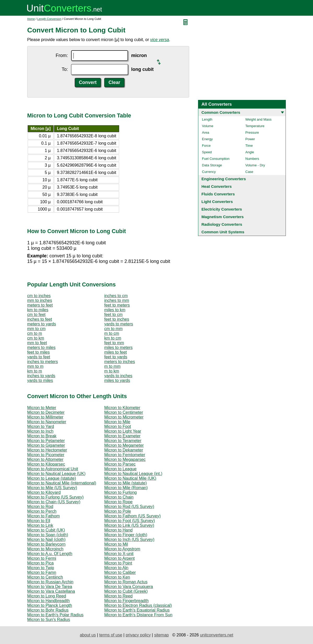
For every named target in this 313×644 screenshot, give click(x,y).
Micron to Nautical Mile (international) (62, 483)
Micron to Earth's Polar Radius (55, 615)
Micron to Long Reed (47, 596)
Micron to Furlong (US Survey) (55, 497)
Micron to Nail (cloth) (46, 540)
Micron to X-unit (119, 554)
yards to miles (40, 380)
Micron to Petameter (46, 441)
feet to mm (114, 343)
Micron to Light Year (123, 431)
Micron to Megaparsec (125, 459)
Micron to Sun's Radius (49, 620)
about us (88, 635)
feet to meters (117, 305)
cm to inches (39, 296)
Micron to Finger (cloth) (126, 535)
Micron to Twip (41, 568)
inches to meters (42, 362)
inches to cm (116, 296)
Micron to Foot (118, 426)
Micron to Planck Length (50, 605)
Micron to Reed (118, 596)
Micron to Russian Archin (50, 582)
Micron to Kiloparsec (46, 464)
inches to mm (117, 300)
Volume (208, 126)
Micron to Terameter (123, 441)
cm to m (35, 333)
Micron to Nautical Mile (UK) (130, 478)
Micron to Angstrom (122, 549)
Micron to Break (42, 436)
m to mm (112, 366)
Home (31, 19)
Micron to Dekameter (124, 450)
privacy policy (138, 635)
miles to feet (115, 352)
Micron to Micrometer (124, 417)
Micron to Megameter (124, 445)
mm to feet (37, 343)
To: (65, 69)
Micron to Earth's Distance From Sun (138, 615)
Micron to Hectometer (47, 450)
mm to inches (40, 300)
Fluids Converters (218, 194)
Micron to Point (118, 563)
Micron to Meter (42, 408)
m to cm (112, 333)
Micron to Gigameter (46, 445)
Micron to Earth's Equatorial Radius (137, 610)
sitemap (161, 635)
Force (206, 146)
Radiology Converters (222, 224)
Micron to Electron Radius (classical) (138, 605)
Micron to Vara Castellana (51, 591)
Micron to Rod (40, 507)
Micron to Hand (118, 530)
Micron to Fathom (43, 516)
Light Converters (217, 202)
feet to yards (116, 357)
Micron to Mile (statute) (126, 483)
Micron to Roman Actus (126, 582)
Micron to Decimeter (46, 412)
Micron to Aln (116, 568)
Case (249, 172)
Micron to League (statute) (52, 478)
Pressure (252, 132)
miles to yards (117, 380)
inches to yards (41, 376)
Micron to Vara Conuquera (129, 587)
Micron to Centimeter (124, 412)
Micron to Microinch (45, 549)
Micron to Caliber (120, 572)
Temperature (255, 126)
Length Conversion (49, 19)
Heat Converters (217, 186)
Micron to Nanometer (47, 422)
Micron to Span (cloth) (48, 535)
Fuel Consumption (216, 159)
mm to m (35, 366)
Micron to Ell (39, 521)
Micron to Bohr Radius (48, 610)
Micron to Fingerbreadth (126, 601)
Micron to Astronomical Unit (53, 469)
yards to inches (118, 376)
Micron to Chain (119, 497)
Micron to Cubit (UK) (46, 530)
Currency (209, 172)
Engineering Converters (224, 179)
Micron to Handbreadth (48, 601)
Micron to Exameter (122, 436)
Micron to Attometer (45, 459)
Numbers (252, 159)
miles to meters (118, 348)
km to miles (38, 310)
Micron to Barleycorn (46, 544)
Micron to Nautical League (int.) (133, 474)
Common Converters (221, 112)
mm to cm (36, 329)
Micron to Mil (116, 544)
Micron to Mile (117, 422)
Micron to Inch (40, 431)
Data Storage (212, 165)
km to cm (113, 338)
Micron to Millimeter (45, 417)
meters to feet (40, 305)
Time (249, 146)
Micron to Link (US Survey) (129, 525)
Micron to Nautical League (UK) (56, 474)
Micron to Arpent (120, 558)
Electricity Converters (222, 209)
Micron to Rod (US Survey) (129, 507)
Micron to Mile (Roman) (126, 488)
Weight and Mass (258, 119)
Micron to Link (40, 525)
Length (207, 119)
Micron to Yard (41, 426)
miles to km (115, 310)
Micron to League (120, 469)
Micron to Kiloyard (44, 492)
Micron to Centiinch (45, 577)
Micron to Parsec (120, 464)
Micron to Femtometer (125, 455)
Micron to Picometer (46, 455)
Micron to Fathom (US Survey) (132, 516)
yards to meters (119, 324)
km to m (35, 371)
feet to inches (117, 319)
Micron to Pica (40, 563)
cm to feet (36, 315)
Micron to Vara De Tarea (50, 587)
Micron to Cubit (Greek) (126, 591)
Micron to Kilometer (122, 408)
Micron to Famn (42, 572)
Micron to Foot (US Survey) (130, 521)
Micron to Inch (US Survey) (129, 540)
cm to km (36, 338)
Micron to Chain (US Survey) (54, 502)
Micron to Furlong (121, 492)
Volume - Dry (255, 165)
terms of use (111, 635)
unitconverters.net (216, 635)
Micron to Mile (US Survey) (52, 488)
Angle (250, 152)
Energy (207, 139)
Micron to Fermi (42, 558)
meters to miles (41, 348)
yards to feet (39, 357)
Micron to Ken (117, 577)
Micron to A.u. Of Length (50, 554)
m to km (112, 371)
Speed (207, 152)
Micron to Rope (118, 502)
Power (250, 139)
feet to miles (38, 352)
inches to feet (40, 319)
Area (205, 132)
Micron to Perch (42, 511)
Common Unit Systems (223, 232)
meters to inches (120, 362)
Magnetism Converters (223, 217)
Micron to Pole (118, 511)
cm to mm (113, 329)
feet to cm (113, 315)
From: (62, 55)
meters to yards (42, 324)
